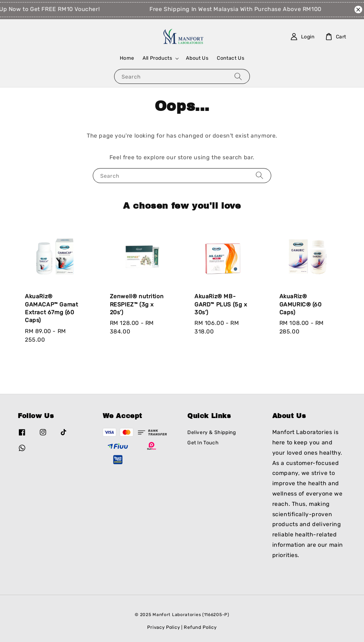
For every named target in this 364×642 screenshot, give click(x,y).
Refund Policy (200, 627)
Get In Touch (203, 443)
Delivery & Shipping (212, 432)
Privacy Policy (164, 627)
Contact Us (231, 58)
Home (127, 58)
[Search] (238, 76)
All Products (157, 58)
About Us (197, 58)
